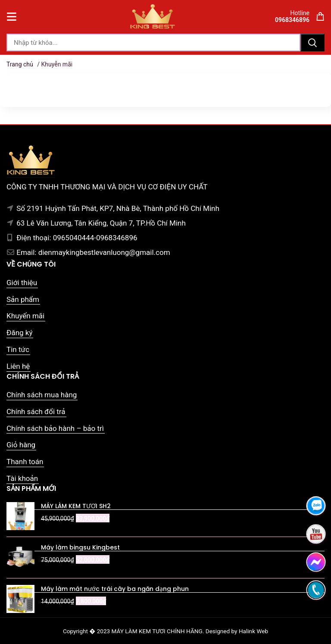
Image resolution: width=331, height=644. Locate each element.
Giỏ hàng (21, 445)
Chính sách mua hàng (42, 395)
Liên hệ (18, 366)
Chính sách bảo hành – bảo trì (55, 428)
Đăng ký (19, 333)
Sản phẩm (23, 299)
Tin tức (18, 349)
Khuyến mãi (25, 316)
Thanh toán (25, 462)
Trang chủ (20, 64)
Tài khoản (22, 478)
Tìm (312, 42)
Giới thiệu (22, 283)
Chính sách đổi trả (36, 412)
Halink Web (253, 631)
